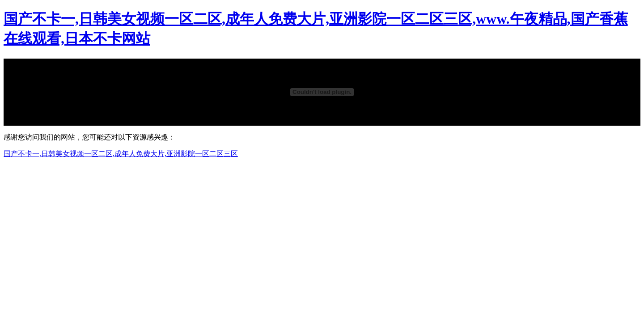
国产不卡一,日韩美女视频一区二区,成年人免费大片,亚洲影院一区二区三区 (121, 154)
